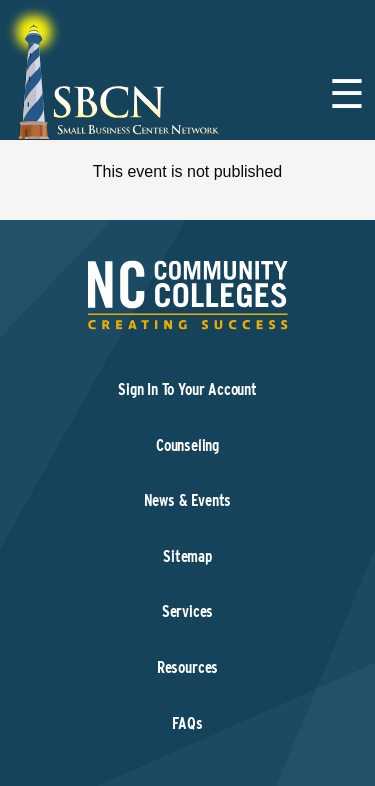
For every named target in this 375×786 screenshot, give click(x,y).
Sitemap (187, 556)
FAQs (187, 723)
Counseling (187, 445)
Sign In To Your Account (187, 389)
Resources (187, 667)
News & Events (188, 500)
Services (188, 611)
